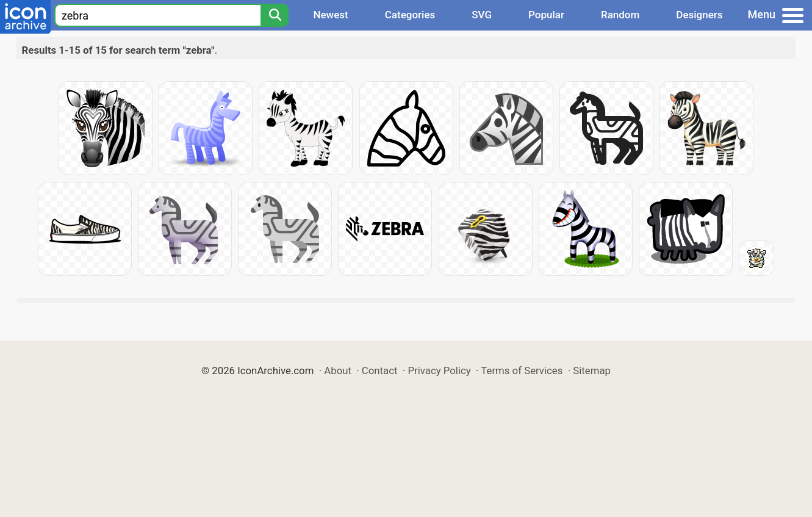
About (338, 371)
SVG (482, 15)
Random (620, 15)
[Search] (275, 15)
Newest (330, 15)
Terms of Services (522, 371)
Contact (380, 371)
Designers (699, 15)
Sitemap (592, 371)
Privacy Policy (439, 371)
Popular (546, 15)
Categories (410, 15)
